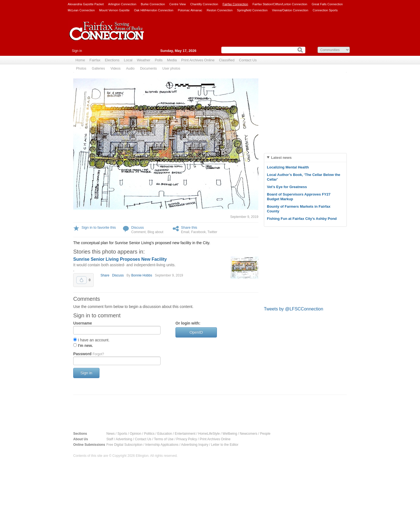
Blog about (155, 232)
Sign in (77, 51)
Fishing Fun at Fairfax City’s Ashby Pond (302, 219)
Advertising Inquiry (195, 445)
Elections (112, 60)
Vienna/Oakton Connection (290, 10)
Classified (227, 60)
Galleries (98, 68)
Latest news (281, 158)
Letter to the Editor (225, 445)
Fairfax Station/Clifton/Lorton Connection (280, 4)
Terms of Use (164, 439)
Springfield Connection (252, 10)
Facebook (199, 232)
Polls (159, 60)
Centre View (178, 4)
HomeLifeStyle (209, 434)
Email (185, 232)
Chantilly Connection (204, 4)
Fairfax (95, 60)
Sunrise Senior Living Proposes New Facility (120, 259)
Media (172, 60)
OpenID (196, 332)
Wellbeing (230, 434)
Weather (144, 60)
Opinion (136, 434)
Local (128, 60)
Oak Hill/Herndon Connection (154, 10)
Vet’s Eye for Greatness (287, 187)
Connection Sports (325, 10)
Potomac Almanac (190, 10)
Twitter (212, 232)
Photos (81, 68)
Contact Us (248, 60)
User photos (171, 68)
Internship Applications (162, 445)
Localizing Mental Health (288, 167)
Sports (122, 434)
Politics (149, 434)
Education (165, 434)
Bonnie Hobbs (142, 275)
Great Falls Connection (327, 4)
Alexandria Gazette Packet (86, 4)
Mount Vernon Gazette (114, 10)
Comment (138, 232)
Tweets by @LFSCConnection (294, 309)
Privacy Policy (187, 439)
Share (105, 275)
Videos (116, 68)
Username (83, 323)
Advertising (124, 439)
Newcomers (249, 434)
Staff (110, 439)
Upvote (82, 280)
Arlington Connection (122, 4)
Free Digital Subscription (124, 445)
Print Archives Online (198, 60)
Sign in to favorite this (99, 227)
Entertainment (185, 434)
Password (89, 354)
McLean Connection (81, 10)
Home (80, 60)
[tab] (305, 158)
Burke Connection (153, 4)
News (111, 434)
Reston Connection (220, 10)
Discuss (138, 227)
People (265, 434)
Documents (149, 68)
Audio (130, 68)
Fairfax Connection (235, 4)
